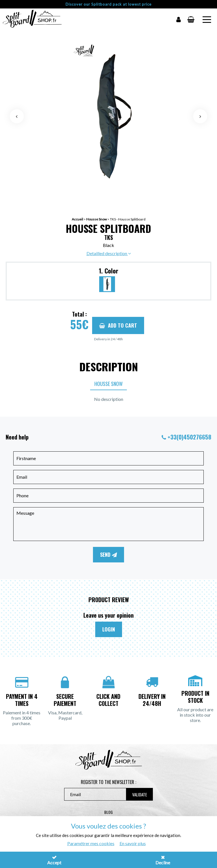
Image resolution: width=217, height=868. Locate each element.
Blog (108, 812)
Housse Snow (96, 219)
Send (108, 555)
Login (109, 629)
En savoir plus (133, 843)
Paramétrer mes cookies (91, 843)
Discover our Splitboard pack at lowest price (108, 4)
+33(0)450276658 (189, 437)
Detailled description (109, 253)
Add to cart (118, 325)
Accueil (77, 219)
